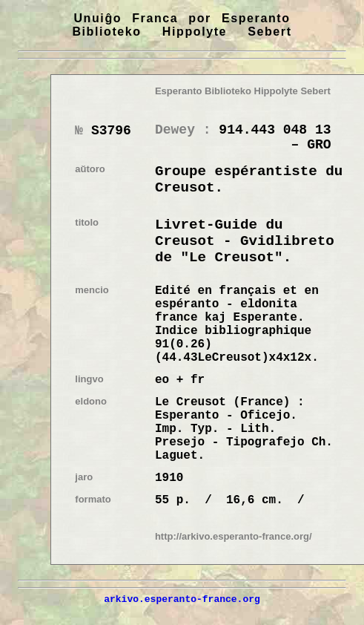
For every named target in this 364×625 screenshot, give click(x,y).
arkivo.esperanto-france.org (182, 599)
